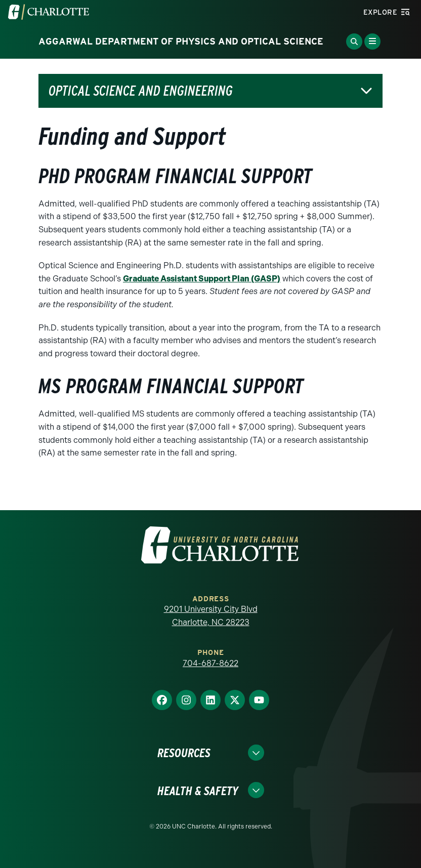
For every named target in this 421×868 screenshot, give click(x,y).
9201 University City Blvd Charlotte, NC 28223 (211, 616)
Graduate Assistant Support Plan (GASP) (202, 279)
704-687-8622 (210, 663)
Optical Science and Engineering (141, 91)
